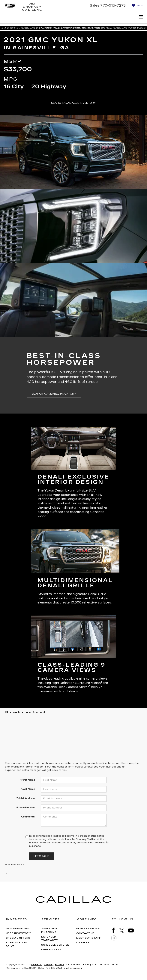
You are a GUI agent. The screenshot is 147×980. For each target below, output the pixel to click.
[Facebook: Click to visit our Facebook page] (115, 930)
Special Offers (18, 938)
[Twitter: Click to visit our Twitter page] (123, 931)
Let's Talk (41, 856)
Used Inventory (19, 933)
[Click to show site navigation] (141, 17)
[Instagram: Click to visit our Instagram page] (116, 938)
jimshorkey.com (73, 968)
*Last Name (28, 789)
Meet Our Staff (89, 938)
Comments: (28, 817)
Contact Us (86, 933)
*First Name (28, 780)
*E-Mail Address (25, 798)
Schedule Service (55, 945)
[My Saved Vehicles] (136, 5)
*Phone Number (25, 808)
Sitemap (49, 964)
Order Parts (51, 950)
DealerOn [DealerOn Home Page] (37, 964)
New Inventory (18, 929)
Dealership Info (89, 929)
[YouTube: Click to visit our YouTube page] (133, 930)
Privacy (60, 964)
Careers (83, 943)
